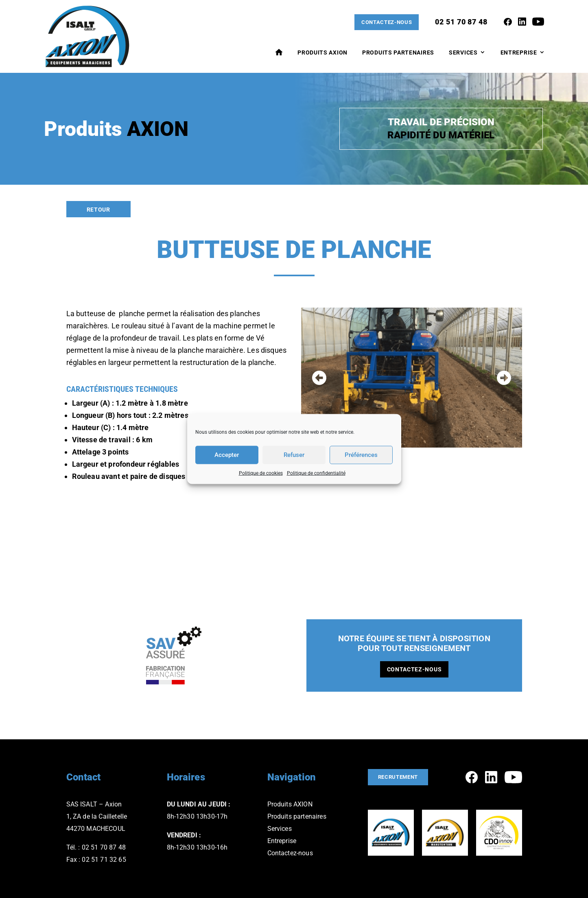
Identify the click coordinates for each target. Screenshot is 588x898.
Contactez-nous (385, 22)
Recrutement (400, 777)
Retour (98, 210)
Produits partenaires (297, 816)
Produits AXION (322, 53)
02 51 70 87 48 (461, 22)
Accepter (227, 455)
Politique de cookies (261, 473)
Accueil (279, 52)
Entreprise (519, 53)
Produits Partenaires (398, 53)
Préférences (361, 455)
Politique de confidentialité (316, 473)
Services (463, 53)
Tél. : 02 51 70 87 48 (96, 847)
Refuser (294, 455)
